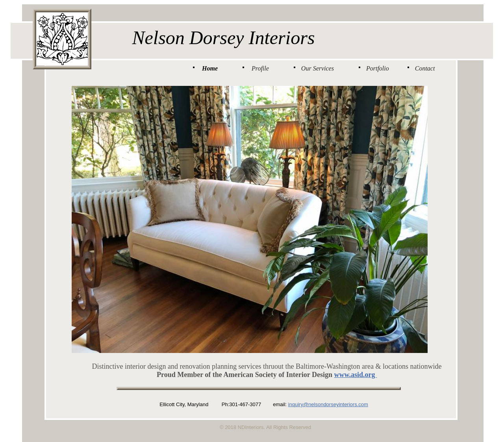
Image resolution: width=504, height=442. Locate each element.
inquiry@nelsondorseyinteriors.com (328, 404)
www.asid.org (355, 375)
